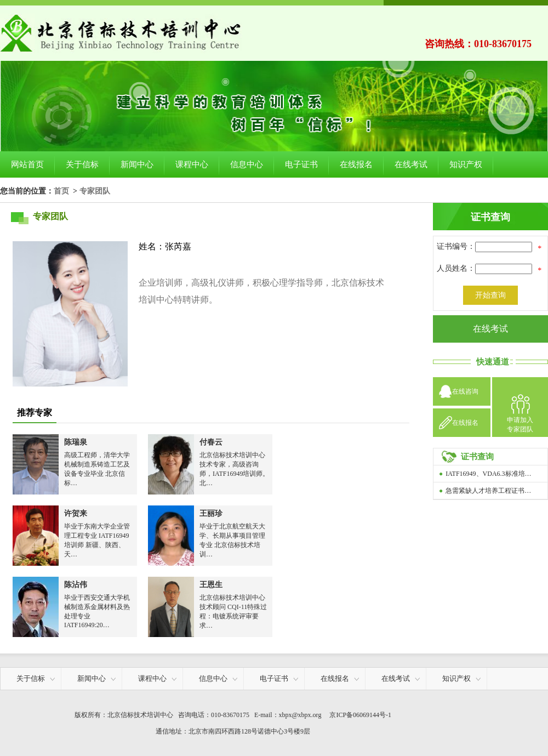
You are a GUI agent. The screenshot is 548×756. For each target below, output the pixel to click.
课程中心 (192, 164)
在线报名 (356, 164)
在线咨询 (465, 391)
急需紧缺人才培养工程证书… (488, 491)
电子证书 (301, 164)
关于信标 (82, 164)
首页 (61, 191)
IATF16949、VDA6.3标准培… (488, 474)
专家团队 (95, 191)
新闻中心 (137, 164)
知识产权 (466, 164)
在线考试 (411, 164)
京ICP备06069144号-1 (360, 715)
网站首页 (27, 164)
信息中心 (247, 164)
